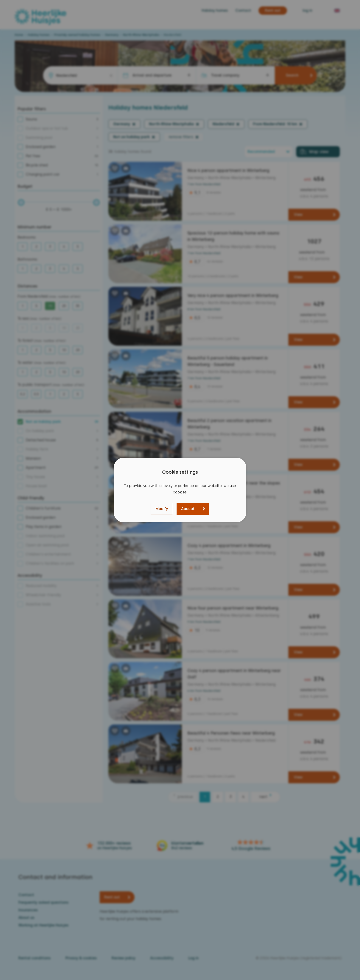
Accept (188, 509)
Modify (162, 509)
